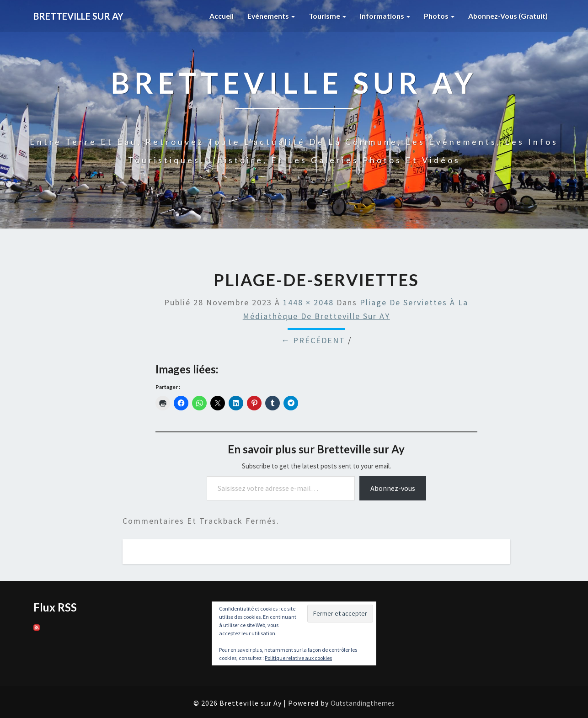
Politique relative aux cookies (298, 658)
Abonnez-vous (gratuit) (508, 16)
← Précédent (313, 340)
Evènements (269, 16)
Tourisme (326, 16)
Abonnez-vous (393, 488)
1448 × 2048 (308, 302)
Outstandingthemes (363, 703)
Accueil (219, 16)
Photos (438, 16)
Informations (384, 16)
